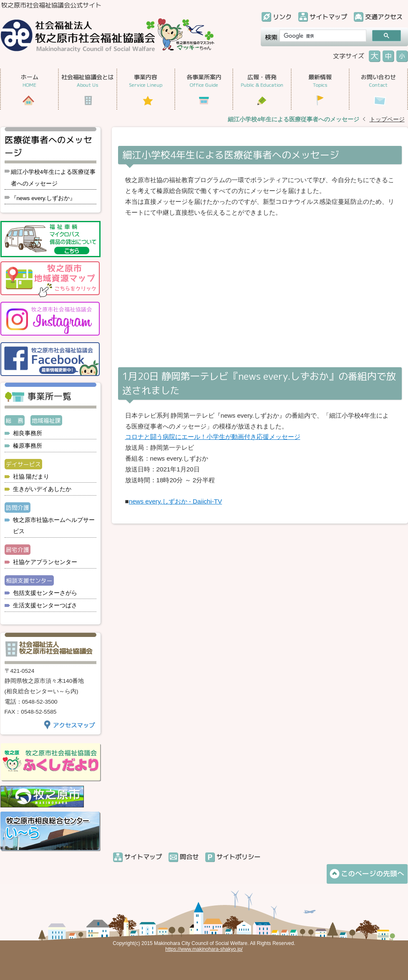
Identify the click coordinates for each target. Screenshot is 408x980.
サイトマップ (328, 17)
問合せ (189, 857)
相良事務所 (28, 433)
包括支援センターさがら (45, 593)
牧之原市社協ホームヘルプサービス (54, 526)
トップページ (387, 119)
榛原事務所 (28, 446)
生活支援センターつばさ (45, 605)
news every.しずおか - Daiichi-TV (175, 501)
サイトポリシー (238, 857)
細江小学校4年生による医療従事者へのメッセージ (53, 178)
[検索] (322, 36)
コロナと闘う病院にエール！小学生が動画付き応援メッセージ (213, 437)
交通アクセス (384, 17)
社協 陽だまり (31, 477)
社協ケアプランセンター (45, 562)
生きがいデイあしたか (42, 489)
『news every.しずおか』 (43, 198)
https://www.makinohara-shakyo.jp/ (204, 949)
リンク (282, 17)
